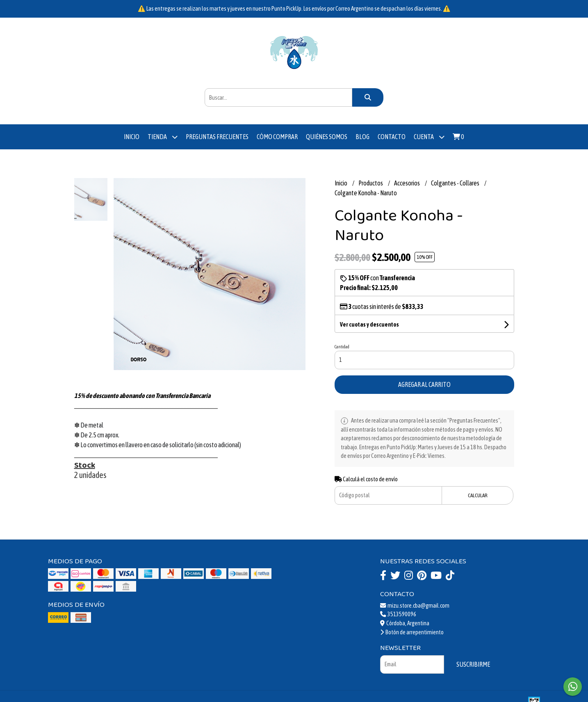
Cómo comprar (277, 137)
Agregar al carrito (424, 384)
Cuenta (429, 137)
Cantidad (342, 347)
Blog (362, 137)
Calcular (478, 495)
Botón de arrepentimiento (412, 632)
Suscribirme (473, 664)
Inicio (132, 137)
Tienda (163, 137)
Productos (371, 183)
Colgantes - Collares (456, 183)
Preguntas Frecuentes (217, 137)
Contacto (392, 137)
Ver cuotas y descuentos (369, 325)
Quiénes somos (327, 137)
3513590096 (398, 614)
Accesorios (407, 183)
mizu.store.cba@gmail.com (415, 606)
